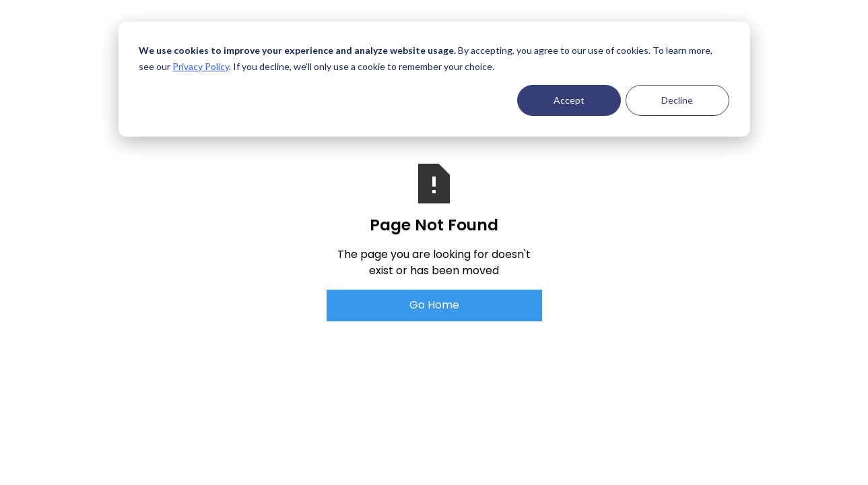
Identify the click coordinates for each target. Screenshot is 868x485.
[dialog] (434, 79)
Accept (569, 100)
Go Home (434, 305)
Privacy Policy (201, 66)
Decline (677, 100)
